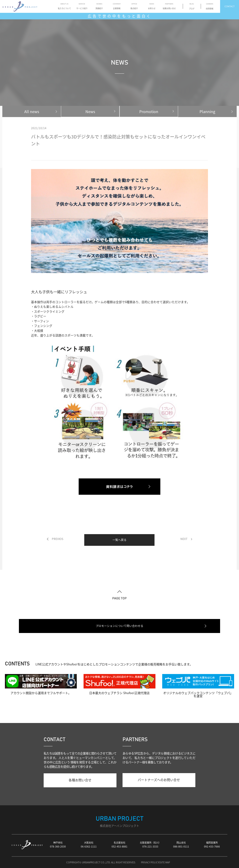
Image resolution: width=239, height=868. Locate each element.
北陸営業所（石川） (150, 845)
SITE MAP (165, 862)
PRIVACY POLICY (150, 862)
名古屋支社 (119, 845)
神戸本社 (58, 845)
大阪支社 (89, 845)
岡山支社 (181, 845)
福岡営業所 (212, 845)
